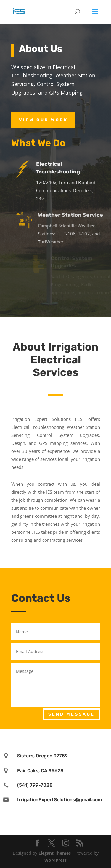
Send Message (71, 714)
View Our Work (43, 120)
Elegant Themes (55, 853)
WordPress (55, 860)
